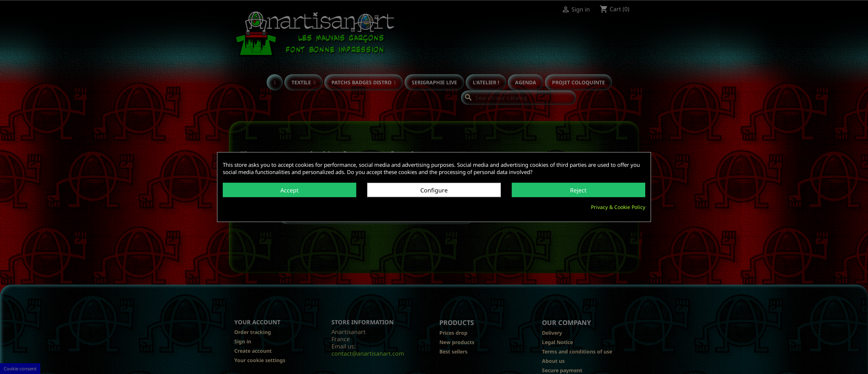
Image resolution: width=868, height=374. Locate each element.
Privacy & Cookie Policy (618, 207)
